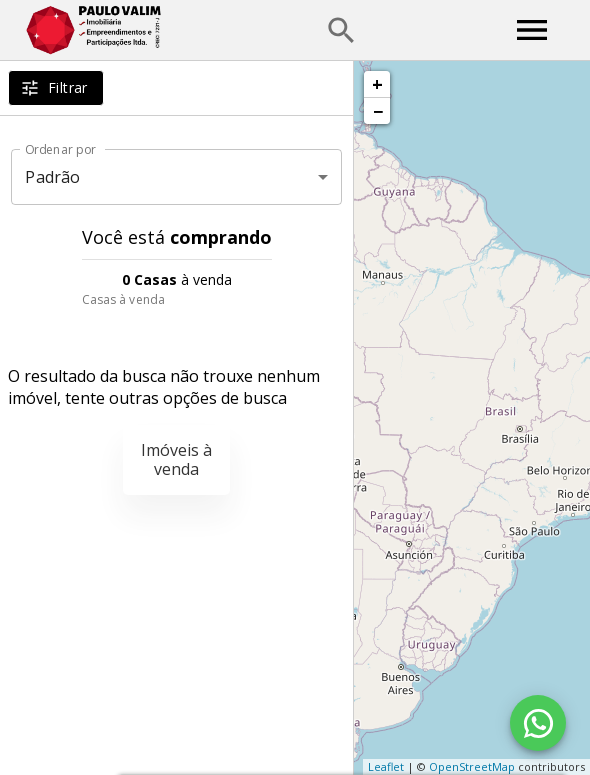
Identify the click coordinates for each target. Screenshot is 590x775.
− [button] (378, 111)
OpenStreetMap (472, 766)
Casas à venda (123, 299)
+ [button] (377, 84)
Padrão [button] (52, 177)
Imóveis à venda (176, 459)
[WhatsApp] (538, 723)
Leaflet (386, 766)
